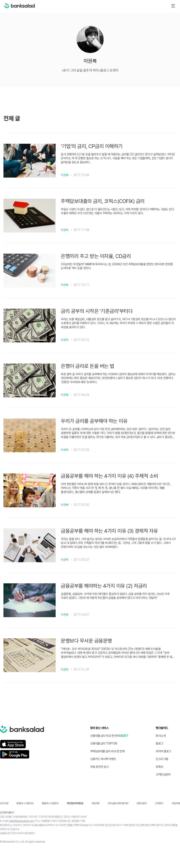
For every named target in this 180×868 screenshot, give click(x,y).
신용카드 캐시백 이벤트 (103, 759)
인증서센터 (142, 803)
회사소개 (161, 736)
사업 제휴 (176, 803)
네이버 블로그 (163, 751)
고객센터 (159, 803)
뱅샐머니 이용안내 (25, 803)
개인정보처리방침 (75, 803)
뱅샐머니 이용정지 (50, 803)
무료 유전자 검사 (99, 767)
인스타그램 (162, 759)
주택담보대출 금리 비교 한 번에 (107, 751)
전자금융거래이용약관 (118, 803)
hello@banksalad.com (21, 821)
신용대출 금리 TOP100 (104, 743)
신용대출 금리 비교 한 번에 (105, 736)
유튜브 (159, 767)
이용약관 (95, 803)
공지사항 (4, 803)
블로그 (159, 743)
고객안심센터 (163, 774)
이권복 (65, 175)
